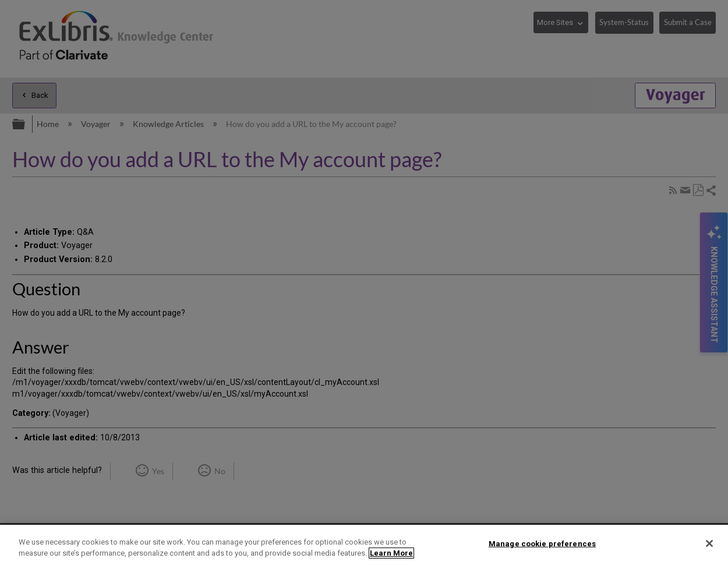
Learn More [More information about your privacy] (391, 553)
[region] (364, 545)
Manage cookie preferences (542, 544)
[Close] (709, 543)
